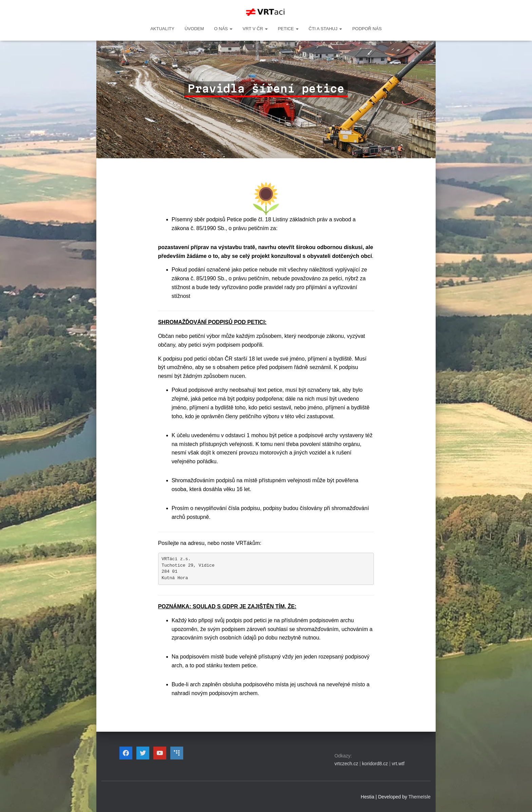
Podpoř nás (367, 29)
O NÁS (223, 29)
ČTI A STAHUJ (326, 29)
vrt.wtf (398, 764)
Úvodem (194, 29)
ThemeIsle (420, 797)
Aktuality (162, 29)
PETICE (288, 29)
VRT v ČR (255, 29)
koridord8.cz (375, 764)
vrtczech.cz (346, 764)
